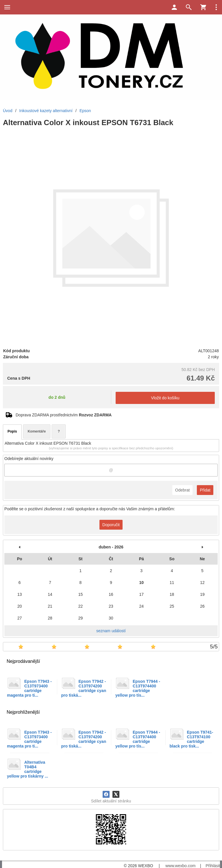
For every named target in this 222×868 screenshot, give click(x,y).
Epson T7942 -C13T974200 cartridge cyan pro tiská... (84, 688)
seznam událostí (111, 631)
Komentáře (37, 431)
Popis (12, 431)
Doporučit (111, 525)
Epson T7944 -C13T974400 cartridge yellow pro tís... (138, 688)
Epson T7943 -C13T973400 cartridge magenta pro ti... (29, 688)
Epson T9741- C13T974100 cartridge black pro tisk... (192, 739)
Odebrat (183, 490)
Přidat (205, 490)
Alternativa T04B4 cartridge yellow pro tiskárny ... (27, 769)
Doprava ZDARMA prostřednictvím (64, 415)
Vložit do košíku (165, 398)
